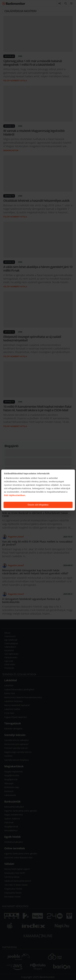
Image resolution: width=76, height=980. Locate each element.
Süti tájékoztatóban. (15, 495)
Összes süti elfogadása (38, 505)
